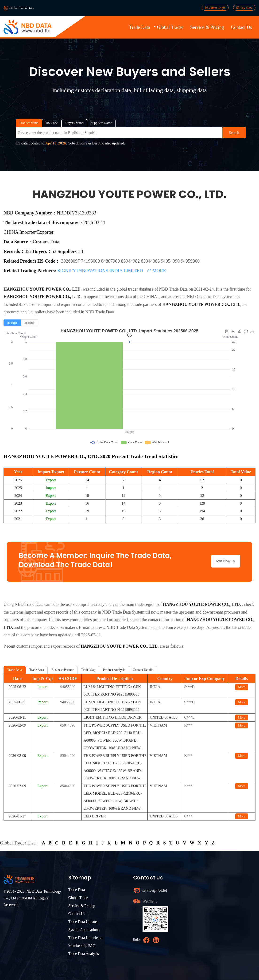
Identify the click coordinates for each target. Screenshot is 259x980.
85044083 (151, 261)
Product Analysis (114, 670)
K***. (189, 725)
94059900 (190, 261)
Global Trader (170, 27)
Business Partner (62, 670)
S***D (189, 687)
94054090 (171, 261)
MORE (156, 271)
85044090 (68, 725)
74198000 (91, 261)
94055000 (68, 687)
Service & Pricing (207, 27)
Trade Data (140, 27)
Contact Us (242, 27)
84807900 (111, 261)
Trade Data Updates (83, 922)
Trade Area (37, 670)
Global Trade (78, 898)
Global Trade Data (21, 8)
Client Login (215, 8)
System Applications (84, 930)
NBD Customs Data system (210, 297)
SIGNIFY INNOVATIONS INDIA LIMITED (101, 271)
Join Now (226, 561)
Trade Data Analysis (84, 954)
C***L (189, 717)
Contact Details (143, 670)
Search (234, 133)
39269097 (71, 261)
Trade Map (88, 670)
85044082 (131, 261)
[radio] (12, 323)
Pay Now (244, 8)
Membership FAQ (82, 946)
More (242, 687)
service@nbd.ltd (155, 890)
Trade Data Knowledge (86, 938)
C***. (189, 816)
